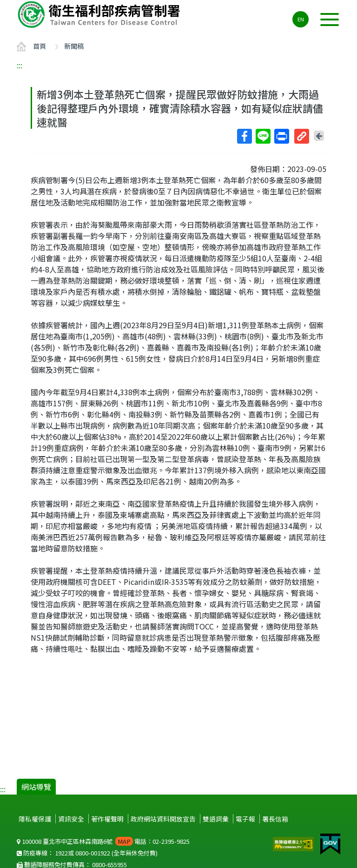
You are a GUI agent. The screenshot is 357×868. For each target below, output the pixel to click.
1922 (61, 853)
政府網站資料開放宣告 (163, 819)
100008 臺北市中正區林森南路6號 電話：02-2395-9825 (103, 841)
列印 (281, 136)
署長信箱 (275, 819)
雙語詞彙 (216, 819)
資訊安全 (71, 819)
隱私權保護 (35, 819)
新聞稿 (74, 46)
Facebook (244, 136)
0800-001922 (93, 853)
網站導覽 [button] (36, 787)
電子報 (245, 819)
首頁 (40, 46)
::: (20, 65)
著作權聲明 (107, 819)
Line (263, 136)
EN (301, 19)
